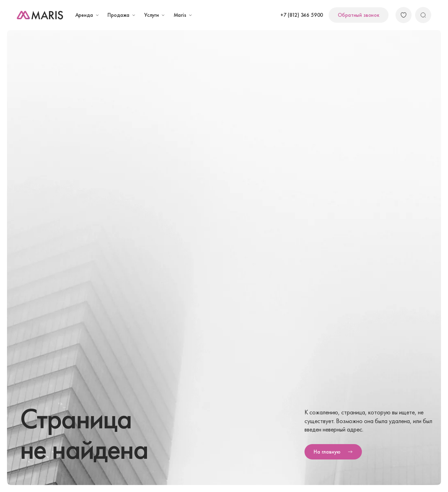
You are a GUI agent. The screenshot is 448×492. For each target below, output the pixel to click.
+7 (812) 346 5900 (302, 15)
